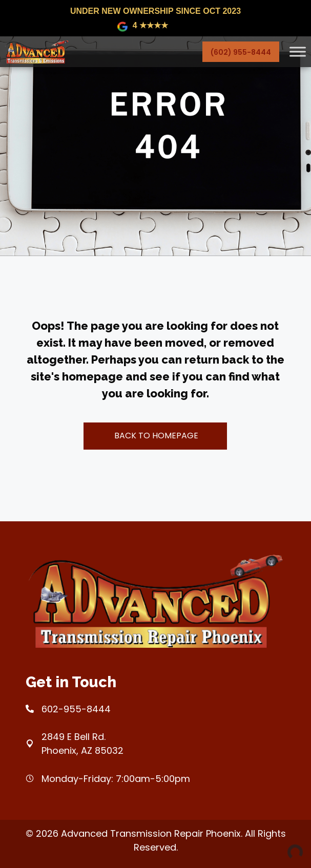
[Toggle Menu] (298, 51)
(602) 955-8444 (241, 52)
